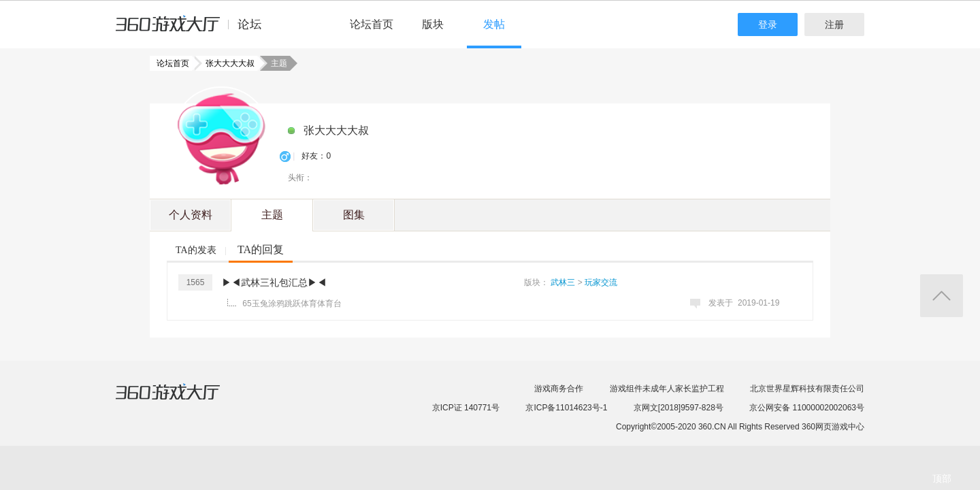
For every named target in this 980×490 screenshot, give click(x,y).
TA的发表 (196, 250)
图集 (354, 215)
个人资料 (191, 215)
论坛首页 (372, 24)
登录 (768, 24)
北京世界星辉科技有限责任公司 (807, 389)
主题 (272, 215)
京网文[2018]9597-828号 (679, 408)
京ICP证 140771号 (466, 408)
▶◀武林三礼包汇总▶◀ (274, 282)
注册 (834, 24)
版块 (433, 24)
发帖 (494, 24)
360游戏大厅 (182, 400)
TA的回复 (261, 249)
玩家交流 (601, 282)
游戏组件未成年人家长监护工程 (667, 389)
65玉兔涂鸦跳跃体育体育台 (292, 304)
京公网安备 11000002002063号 (807, 408)
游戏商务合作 (559, 389)
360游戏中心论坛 (194, 30)
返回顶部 (942, 296)
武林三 (563, 282)
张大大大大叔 (226, 63)
